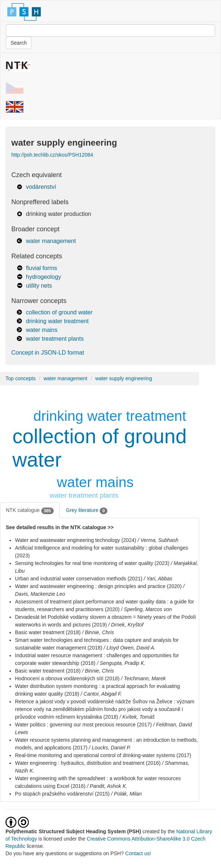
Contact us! (138, 853)
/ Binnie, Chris (98, 632)
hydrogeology (43, 277)
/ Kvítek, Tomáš (137, 717)
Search (19, 43)
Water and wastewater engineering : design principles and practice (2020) (98, 586)
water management (51, 241)
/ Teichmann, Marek (143, 678)
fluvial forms (41, 268)
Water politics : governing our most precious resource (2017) (83, 725)
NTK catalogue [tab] (30, 510)
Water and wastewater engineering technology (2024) (76, 540)
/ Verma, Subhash (158, 540)
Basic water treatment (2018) (48, 632)
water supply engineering (124, 378)
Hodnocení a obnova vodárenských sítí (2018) (67, 678)
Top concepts (21, 378)
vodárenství (41, 187)
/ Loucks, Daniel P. (110, 748)
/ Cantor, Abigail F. (101, 694)
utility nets (39, 286)
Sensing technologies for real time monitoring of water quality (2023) (92, 563)
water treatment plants (55, 339)
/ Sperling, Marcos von (146, 609)
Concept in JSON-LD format (48, 353)
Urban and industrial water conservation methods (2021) (79, 579)
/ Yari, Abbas (158, 579)
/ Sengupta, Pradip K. (121, 663)
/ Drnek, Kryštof (126, 625)
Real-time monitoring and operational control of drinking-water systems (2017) (103, 755)
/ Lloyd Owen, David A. (130, 648)
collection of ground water (59, 312)
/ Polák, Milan (126, 794)
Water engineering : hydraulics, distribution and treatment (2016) (88, 763)
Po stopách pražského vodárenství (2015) (62, 794)
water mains (42, 330)
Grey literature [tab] (87, 510)
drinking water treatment (57, 321)
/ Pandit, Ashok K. (107, 786)
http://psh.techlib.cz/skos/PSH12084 (52, 155)
